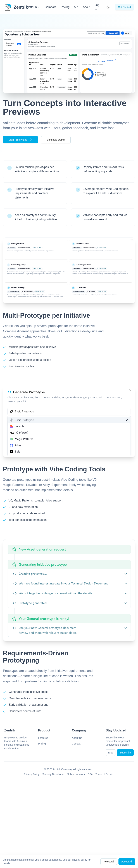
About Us (77, 738)
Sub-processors (76, 774)
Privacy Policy (32, 774)
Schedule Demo (56, 140)
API (76, 7)
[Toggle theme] (108, 7)
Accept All (127, 862)
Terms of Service (105, 774)
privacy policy (80, 860)
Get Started (124, 7)
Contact (76, 744)
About (87, 7)
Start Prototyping (20, 140)
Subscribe (125, 753)
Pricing (65, 7)
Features (43, 738)
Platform (33, 7)
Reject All (109, 862)
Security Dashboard (53, 774)
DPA (90, 774)
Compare (51, 7)
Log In (97, 7)
